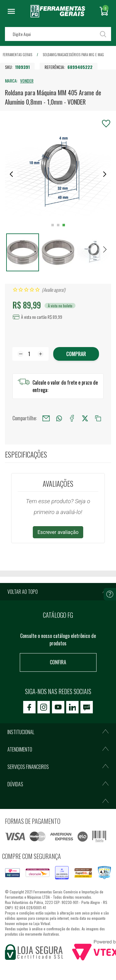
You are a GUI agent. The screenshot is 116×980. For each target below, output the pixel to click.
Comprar (76, 354)
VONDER (27, 81)
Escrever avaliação (58, 532)
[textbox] (58, 34)
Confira (58, 662)
